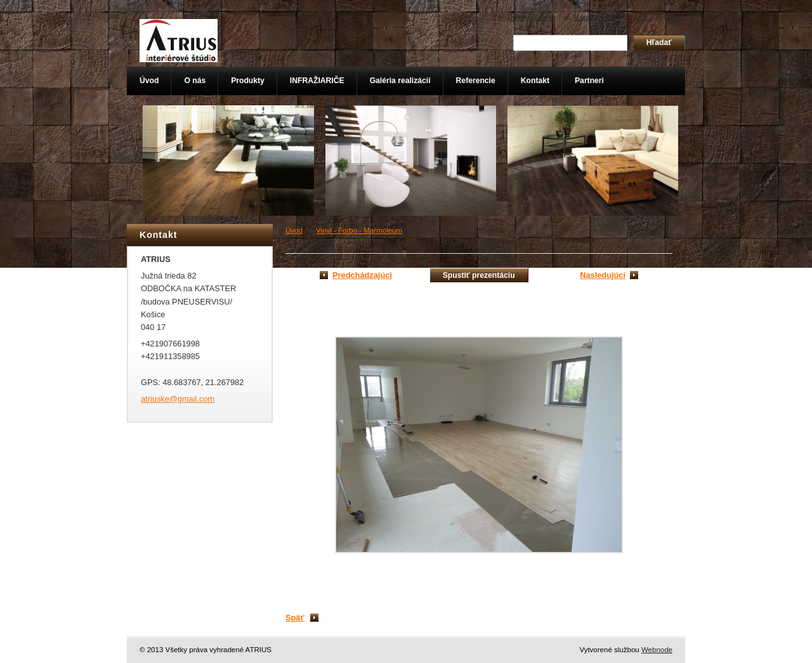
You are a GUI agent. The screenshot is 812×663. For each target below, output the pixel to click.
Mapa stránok (594, 17)
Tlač (671, 17)
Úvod (294, 230)
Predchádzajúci (362, 275)
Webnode (657, 650)
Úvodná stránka (532, 17)
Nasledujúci (603, 275)
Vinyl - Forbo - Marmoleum (359, 230)
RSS (640, 17)
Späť (295, 618)
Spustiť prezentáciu (479, 275)
